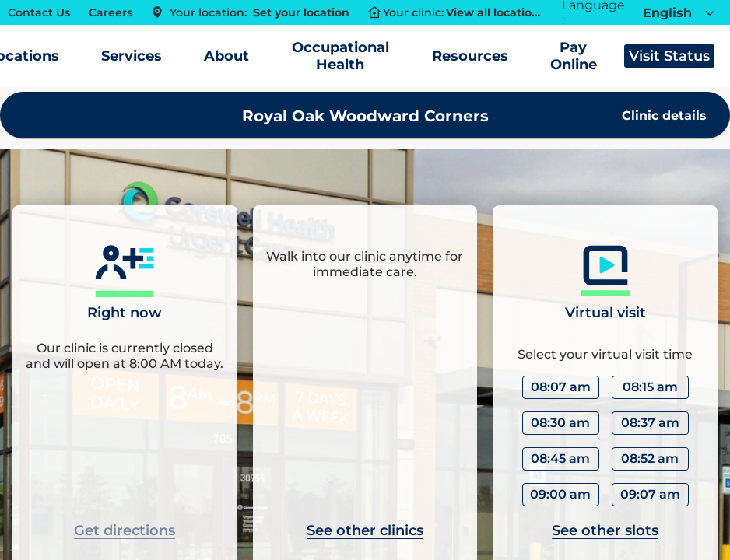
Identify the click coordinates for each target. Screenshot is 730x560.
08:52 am (650, 458)
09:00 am (560, 494)
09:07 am (650, 494)
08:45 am (560, 458)
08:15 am (650, 387)
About (226, 56)
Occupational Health (340, 56)
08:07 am (561, 387)
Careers (111, 12)
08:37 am (650, 423)
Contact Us (39, 12)
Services (132, 56)
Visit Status (669, 56)
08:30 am (560, 423)
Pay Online (574, 56)
